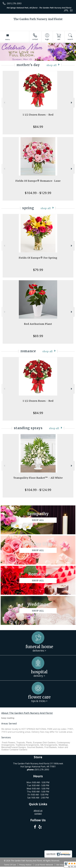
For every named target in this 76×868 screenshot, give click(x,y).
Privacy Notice (25, 865)
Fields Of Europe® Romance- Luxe (38, 181)
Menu (8, 39)
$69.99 (38, 336)
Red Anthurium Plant (38, 324)
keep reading (8, 718)
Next (72, 103)
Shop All (52, 65)
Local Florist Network (44, 865)
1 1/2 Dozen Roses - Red (38, 115)
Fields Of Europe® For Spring (38, 258)
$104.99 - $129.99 (38, 193)
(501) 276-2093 (14, 3)
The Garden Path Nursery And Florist (38, 19)
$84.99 (38, 127)
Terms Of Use (10, 865)
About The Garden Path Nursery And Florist (27, 713)
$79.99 (38, 270)
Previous (4, 103)
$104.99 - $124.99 (38, 490)
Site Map (60, 865)
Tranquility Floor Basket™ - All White (38, 478)
